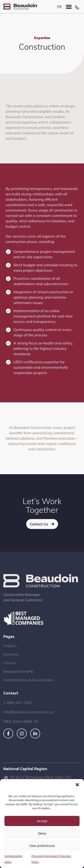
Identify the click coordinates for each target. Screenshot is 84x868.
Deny (42, 833)
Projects (10, 646)
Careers (10, 663)
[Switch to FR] (59, 7)
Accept (42, 821)
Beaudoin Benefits (19, 671)
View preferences (42, 846)
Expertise (11, 654)
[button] (77, 785)
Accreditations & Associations (28, 680)
